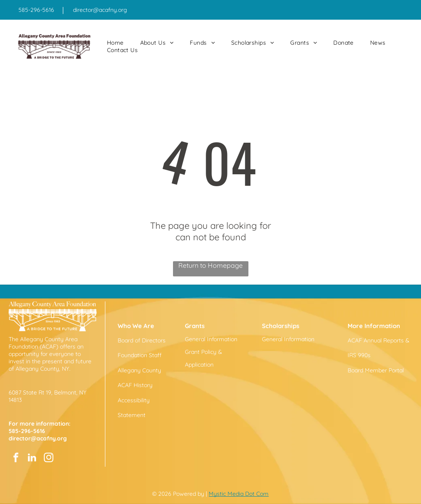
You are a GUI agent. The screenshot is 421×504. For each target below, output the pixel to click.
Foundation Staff (140, 355)
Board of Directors (142, 340)
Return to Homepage (210, 265)
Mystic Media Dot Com (239, 494)
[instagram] (49, 458)
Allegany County (139, 370)
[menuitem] (115, 43)
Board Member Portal (376, 370)
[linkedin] (32, 458)
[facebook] (16, 458)
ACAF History (135, 385)
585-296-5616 (36, 10)
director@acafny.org (100, 10)
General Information (211, 339)
